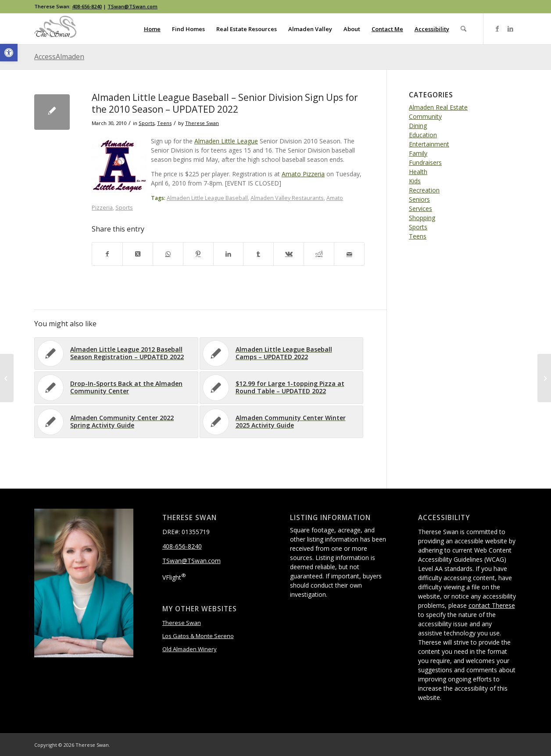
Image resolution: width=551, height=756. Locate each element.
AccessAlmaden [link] (59, 57)
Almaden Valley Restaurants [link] (287, 198)
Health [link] (418, 172)
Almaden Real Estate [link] (438, 107)
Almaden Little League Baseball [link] (207, 198)
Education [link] (423, 135)
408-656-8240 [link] (87, 6)
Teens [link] (164, 123)
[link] (9, 53)
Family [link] (418, 153)
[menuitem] (152, 29)
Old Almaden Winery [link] (190, 649)
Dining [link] (418, 126)
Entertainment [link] (429, 144)
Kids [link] (415, 181)
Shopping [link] (422, 218)
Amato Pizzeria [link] (303, 174)
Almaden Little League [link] (226, 141)
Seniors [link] (419, 199)
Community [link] (425, 116)
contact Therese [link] (492, 605)
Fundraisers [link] (425, 162)
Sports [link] (147, 123)
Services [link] (420, 209)
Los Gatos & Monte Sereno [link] (198, 636)
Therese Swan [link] (202, 123)
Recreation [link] (424, 190)
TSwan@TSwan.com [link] (132, 6)
